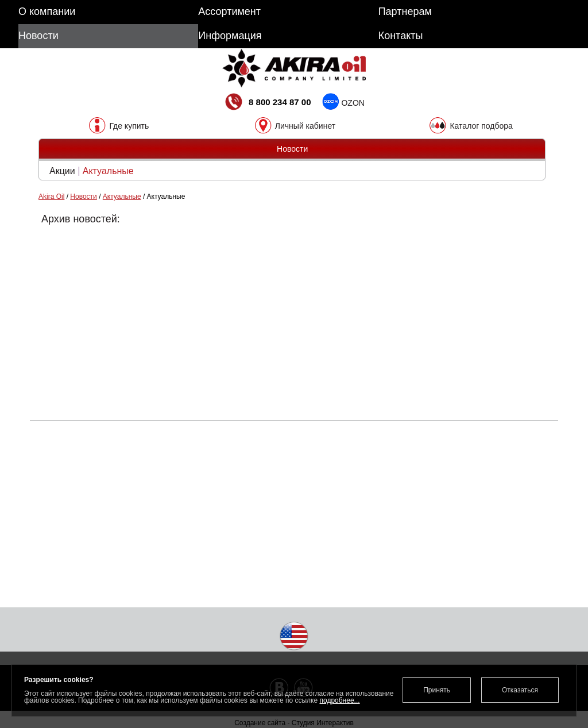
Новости (83, 197)
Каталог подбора (481, 125)
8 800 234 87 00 (267, 103)
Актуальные (108, 171)
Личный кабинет (305, 125)
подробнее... (339, 700)
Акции (62, 171)
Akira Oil (51, 197)
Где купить (129, 125)
